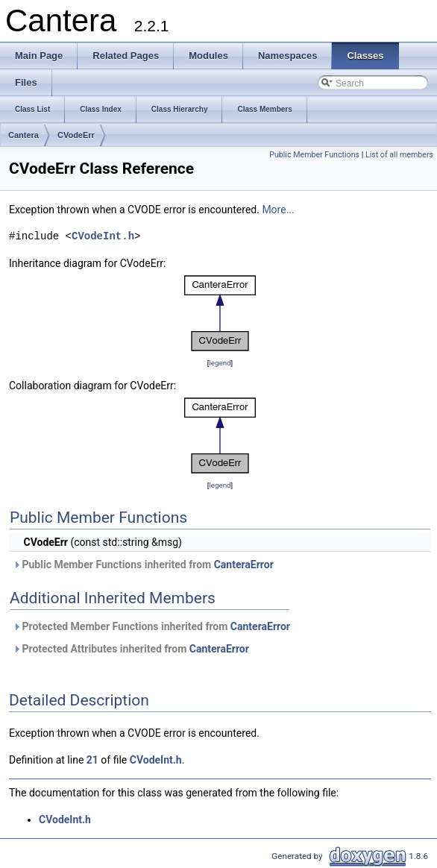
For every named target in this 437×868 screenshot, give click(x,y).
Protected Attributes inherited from (131, 649)
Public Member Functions (314, 155)
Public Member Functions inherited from (143, 564)
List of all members (399, 155)
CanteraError (244, 564)
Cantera (23, 135)
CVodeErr (76, 135)
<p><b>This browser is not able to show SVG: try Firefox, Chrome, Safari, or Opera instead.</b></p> (220, 313)
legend (220, 363)
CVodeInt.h (103, 236)
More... (278, 210)
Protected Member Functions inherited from (151, 626)
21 (92, 760)
